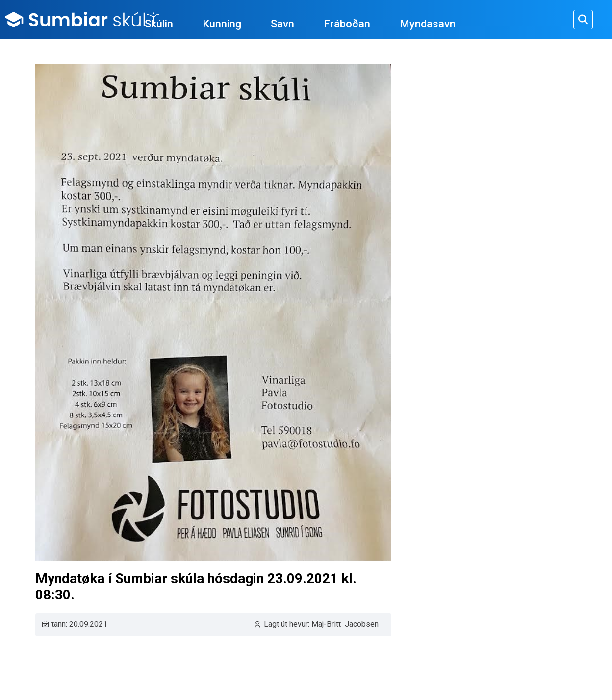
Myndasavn (428, 24)
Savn (282, 24)
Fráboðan (347, 24)
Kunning (222, 24)
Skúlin (159, 24)
